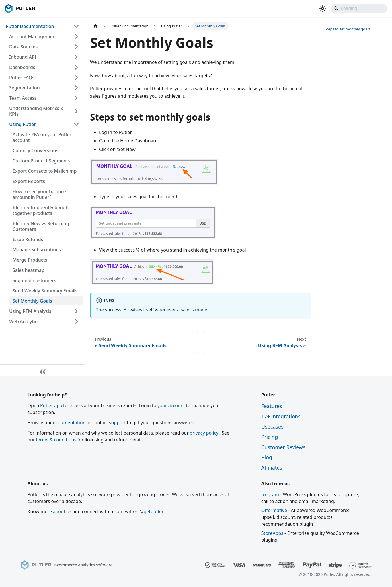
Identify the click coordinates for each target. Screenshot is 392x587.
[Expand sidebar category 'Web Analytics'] (76, 321)
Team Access (23, 98)
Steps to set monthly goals (347, 29)
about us (62, 511)
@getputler (151, 511)
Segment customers (34, 280)
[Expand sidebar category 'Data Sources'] (76, 47)
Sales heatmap (28, 270)
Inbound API (23, 57)
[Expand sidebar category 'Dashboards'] (76, 67)
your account (171, 405)
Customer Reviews (283, 447)
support (117, 423)
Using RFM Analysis (30, 311)
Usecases (272, 427)
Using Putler (22, 124)
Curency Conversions (35, 150)
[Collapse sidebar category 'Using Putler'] (76, 124)
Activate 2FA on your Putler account (42, 137)
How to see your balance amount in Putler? (39, 194)
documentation (69, 423)
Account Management (33, 36)
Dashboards (22, 67)
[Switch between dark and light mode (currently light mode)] (323, 9)
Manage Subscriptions (37, 250)
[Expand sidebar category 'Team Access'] (76, 98)
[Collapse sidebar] (43, 370)
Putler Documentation (30, 26)
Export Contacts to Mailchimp (45, 171)
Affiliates (272, 468)
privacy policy (204, 433)
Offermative (274, 510)
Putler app (51, 405)
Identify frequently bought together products (41, 210)
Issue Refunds (28, 239)
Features (272, 406)
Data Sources (23, 47)
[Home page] (95, 26)
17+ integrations (281, 416)
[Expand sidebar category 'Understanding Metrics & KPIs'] (76, 111)
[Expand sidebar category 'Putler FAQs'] (76, 78)
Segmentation (24, 88)
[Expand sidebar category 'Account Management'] (76, 36)
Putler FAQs (22, 78)
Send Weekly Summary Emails (45, 291)
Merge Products (30, 260)
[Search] (359, 9)
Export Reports (29, 181)
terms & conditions (56, 440)
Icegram (270, 494)
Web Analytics (24, 321)
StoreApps (272, 533)
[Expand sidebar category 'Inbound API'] (76, 57)
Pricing (270, 437)
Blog (267, 457)
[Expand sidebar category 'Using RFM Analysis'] (76, 311)
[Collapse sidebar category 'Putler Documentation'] (76, 26)
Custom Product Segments (41, 161)
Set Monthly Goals (32, 301)
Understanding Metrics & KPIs (36, 111)
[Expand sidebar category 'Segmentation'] (76, 88)
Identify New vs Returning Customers (41, 226)
